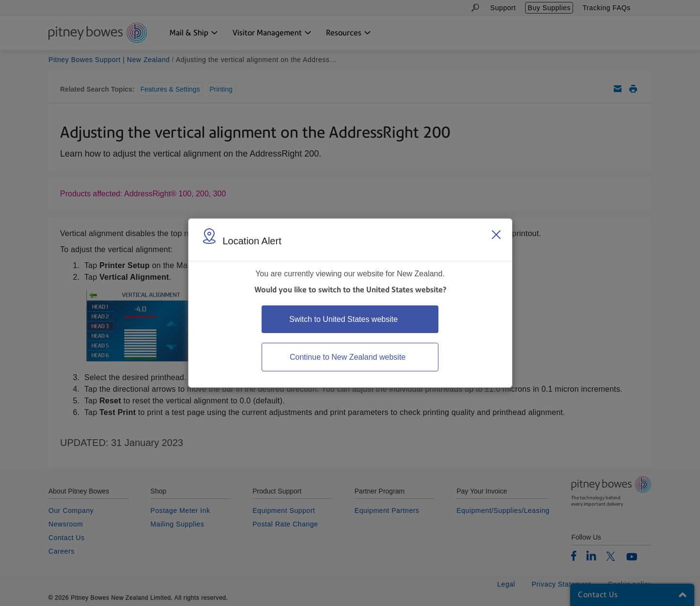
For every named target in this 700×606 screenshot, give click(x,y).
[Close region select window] (496, 235)
